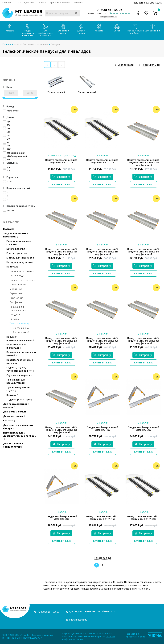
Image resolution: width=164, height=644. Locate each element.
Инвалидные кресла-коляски (19, 243)
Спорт (117, 28)
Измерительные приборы (136, 29)
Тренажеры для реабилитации (16, 381)
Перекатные (16, 293)
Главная (7, 3)
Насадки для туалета (20, 262)
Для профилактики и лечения (46, 31)
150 (7, 129)
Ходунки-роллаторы (19, 399)
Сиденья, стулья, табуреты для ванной (20, 369)
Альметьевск (154, 3)
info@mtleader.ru (109, 17)
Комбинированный (15, 156)
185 (7, 135)
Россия (9, 210)
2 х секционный (21, 328)
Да (6, 167)
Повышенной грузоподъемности (20, 308)
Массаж (10, 28)
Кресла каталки (16, 249)
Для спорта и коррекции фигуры (18, 427)
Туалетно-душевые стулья (18, 389)
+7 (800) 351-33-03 (109, 10)
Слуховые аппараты (19, 375)
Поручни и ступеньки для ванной (21, 354)
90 (6, 142)
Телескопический (14, 153)
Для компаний (153, 28)
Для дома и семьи (63, 29)
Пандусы (55, 44)
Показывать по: (151, 65)
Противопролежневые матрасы (20, 361)
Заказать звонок (120, 13)
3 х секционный (21, 332)
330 (7, 159)
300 (7, 132)
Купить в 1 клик (61, 184)
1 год (8, 182)
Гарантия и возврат (60, 3)
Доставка (29, 3)
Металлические (18, 284)
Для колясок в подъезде (22, 280)
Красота (99, 28)
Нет (7, 171)
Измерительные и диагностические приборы (20, 436)
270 (7, 125)
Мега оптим (11, 111)
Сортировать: (126, 65)
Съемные (15, 319)
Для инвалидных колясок (23, 271)
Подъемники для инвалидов (16, 346)
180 (7, 122)
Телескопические (19, 323)
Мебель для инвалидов (21, 258)
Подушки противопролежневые (20, 338)
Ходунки (12, 395)
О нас (18, 3)
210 (7, 139)
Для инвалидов (17, 276)
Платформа (16, 302)
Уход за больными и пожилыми (28, 31)
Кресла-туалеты (17, 253)
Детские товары (81, 29)
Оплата (42, 3)
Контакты (79, 3)
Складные (15, 314)
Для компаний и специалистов (13, 445)
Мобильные (16, 289)
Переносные (16, 298)
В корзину (61, 177)
